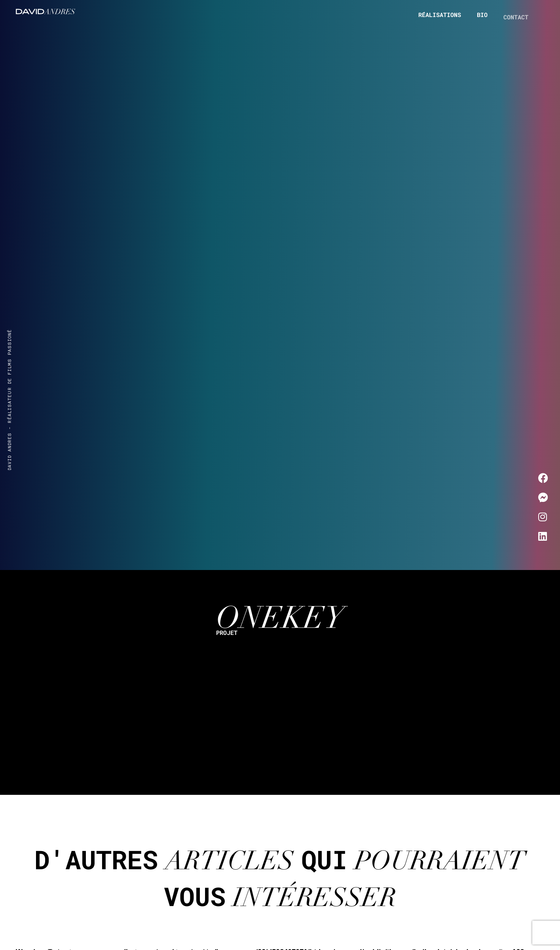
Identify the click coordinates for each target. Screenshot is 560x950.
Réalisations (440, 15)
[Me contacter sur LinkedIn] (543, 537)
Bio (482, 17)
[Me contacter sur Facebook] (543, 478)
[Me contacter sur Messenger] (543, 498)
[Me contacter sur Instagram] (543, 517)
